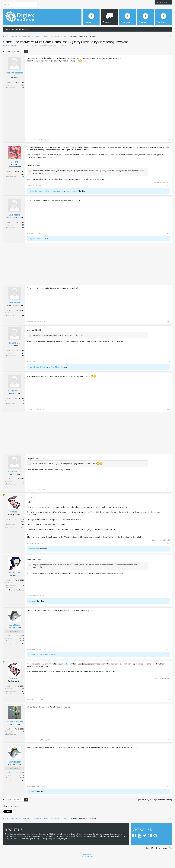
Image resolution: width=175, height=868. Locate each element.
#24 (169, 331)
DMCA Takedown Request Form (78, 45)
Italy (22, 536)
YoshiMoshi (14, 224)
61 (23, 592)
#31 (169, 709)
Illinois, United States (16, 599)
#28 (169, 553)
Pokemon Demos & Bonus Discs (25, 55)
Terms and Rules (87, 863)
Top (170, 858)
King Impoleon (44, 201)
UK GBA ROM (68, 673)
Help (158, 858)
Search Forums (11, 29)
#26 (169, 419)
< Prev (17, 61)
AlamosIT (14, 521)
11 (23, 363)
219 (22, 184)
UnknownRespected (14, 83)
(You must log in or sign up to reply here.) (155, 809)
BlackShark (14, 353)
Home (164, 858)
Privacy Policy (87, 866)
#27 (169, 499)
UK (23, 653)
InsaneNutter (56, 201)
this (46, 164)
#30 (169, 659)
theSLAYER (33, 201)
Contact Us (150, 858)
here (47, 157)
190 (22, 94)
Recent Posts (25, 29)
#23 (169, 243)
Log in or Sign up (163, 2)
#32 (169, 749)
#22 (169, 195)
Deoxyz (14, 171)
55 (23, 234)
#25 (169, 371)
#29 (169, 605)
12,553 (21, 648)
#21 (169, 149)
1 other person (72, 201)
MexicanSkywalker (14, 731)
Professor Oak (50, 55)
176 (22, 531)
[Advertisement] (147, 86)
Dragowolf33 (14, 400)
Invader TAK (14, 582)
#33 (169, 796)
